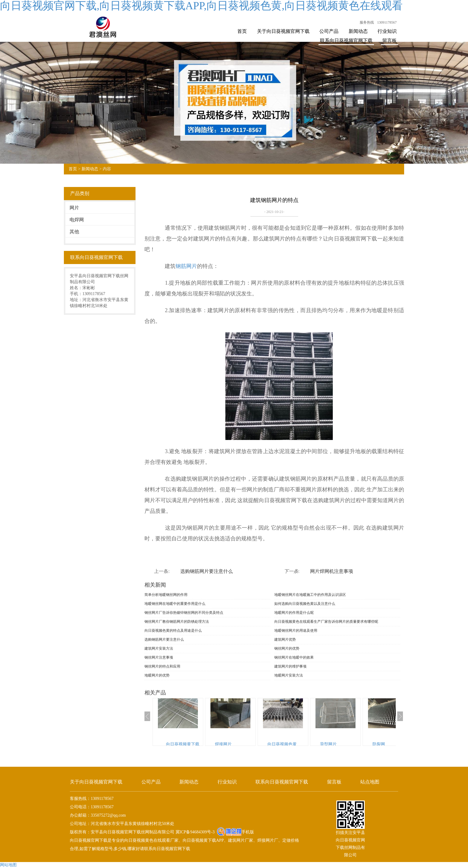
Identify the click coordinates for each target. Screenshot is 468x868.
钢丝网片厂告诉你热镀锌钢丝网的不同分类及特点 (184, 613)
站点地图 (370, 782)
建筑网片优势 (285, 640)
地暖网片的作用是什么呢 (294, 613)
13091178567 (387, 22)
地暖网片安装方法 (289, 675)
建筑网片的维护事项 (290, 666)
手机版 (248, 832)
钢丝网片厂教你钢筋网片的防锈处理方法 (177, 622)
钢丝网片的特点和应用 (162, 666)
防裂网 (379, 744)
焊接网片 (223, 744)
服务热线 (367, 22)
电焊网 (77, 220)
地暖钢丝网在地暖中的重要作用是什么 (175, 604)
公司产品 (329, 31)
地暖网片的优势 (157, 675)
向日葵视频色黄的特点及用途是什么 (173, 631)
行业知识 (387, 31)
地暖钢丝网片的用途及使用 (296, 631)
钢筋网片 (186, 266)
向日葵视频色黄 (282, 744)
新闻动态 (358, 31)
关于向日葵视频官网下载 (283, 31)
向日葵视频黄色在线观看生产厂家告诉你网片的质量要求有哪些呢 (326, 622)
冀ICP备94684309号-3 (194, 832)
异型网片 (328, 744)
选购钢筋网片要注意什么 (207, 571)
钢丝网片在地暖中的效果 (294, 657)
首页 (242, 31)
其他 (74, 232)
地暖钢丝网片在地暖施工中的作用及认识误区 (310, 595)
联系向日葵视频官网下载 (346, 40)
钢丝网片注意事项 (159, 657)
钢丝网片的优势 (287, 648)
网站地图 (8, 865)
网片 (74, 208)
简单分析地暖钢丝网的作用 (166, 595)
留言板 (390, 40)
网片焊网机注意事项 (332, 571)
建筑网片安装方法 (159, 648)
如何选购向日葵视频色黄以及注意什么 (305, 604)
